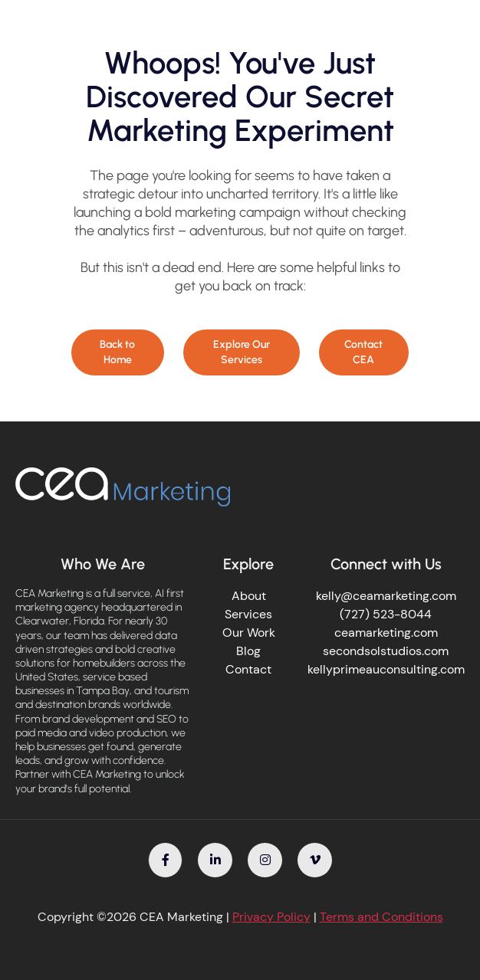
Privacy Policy (271, 917)
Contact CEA (363, 352)
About (249, 596)
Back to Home (117, 352)
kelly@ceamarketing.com (386, 596)
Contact (248, 669)
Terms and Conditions (381, 917)
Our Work (249, 633)
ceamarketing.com (386, 633)
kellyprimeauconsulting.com (386, 669)
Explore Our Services (242, 352)
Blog (248, 651)
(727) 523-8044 (386, 614)
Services (248, 614)
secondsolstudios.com (386, 651)
